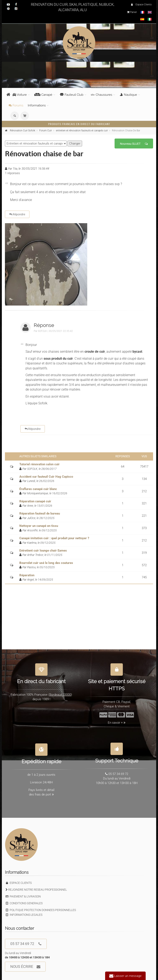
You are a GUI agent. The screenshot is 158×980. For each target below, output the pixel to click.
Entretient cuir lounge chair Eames (43, 551)
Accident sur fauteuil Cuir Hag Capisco (46, 477)
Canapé (43, 95)
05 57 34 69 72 (26, 944)
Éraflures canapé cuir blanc (38, 489)
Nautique (128, 95)
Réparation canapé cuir (35, 501)
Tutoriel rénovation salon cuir (39, 464)
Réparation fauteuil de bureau (40, 513)
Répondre (17, 214)
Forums (16, 105)
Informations (37, 105)
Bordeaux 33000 (60, 692)
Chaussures (102, 95)
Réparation (27, 575)
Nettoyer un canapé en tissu (39, 526)
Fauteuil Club (72, 95)
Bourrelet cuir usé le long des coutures (46, 563)
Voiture (20, 95)
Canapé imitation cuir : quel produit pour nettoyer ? (54, 538)
